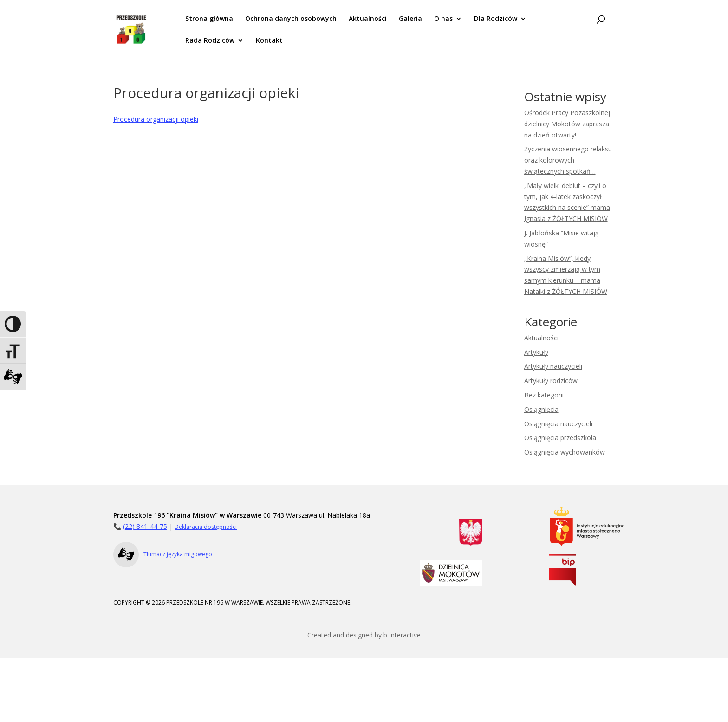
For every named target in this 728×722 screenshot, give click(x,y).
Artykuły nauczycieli (553, 366)
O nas (443, 19)
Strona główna (209, 19)
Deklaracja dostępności (206, 527)
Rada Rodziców (210, 41)
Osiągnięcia (541, 409)
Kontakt (269, 41)
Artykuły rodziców (551, 381)
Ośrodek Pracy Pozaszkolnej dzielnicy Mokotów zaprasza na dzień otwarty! (567, 124)
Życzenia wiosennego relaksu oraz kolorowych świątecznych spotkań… (568, 160)
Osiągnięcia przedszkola (560, 438)
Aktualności (368, 19)
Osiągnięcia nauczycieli (558, 424)
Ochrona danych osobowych (291, 19)
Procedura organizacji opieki (156, 119)
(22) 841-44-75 (145, 526)
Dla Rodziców (496, 19)
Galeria (410, 19)
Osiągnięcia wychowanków (565, 452)
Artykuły (536, 352)
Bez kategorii (544, 395)
